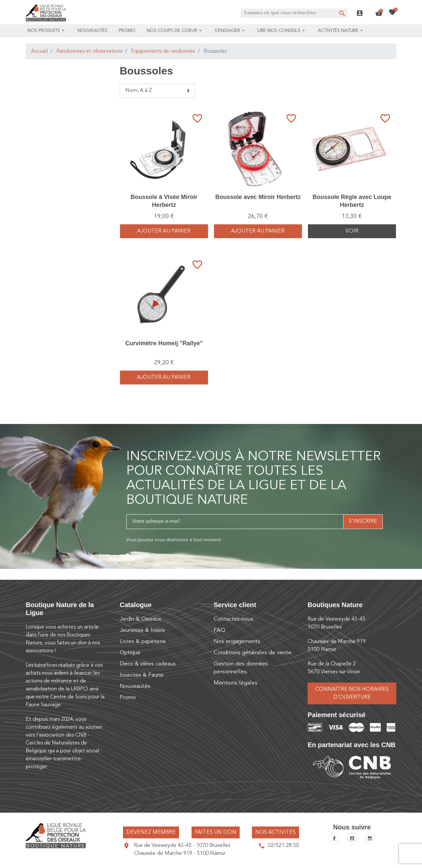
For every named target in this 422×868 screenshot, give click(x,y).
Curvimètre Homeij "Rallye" (164, 343)
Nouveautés (135, 686)
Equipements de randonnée (163, 51)
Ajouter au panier (164, 231)
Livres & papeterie (143, 642)
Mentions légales (236, 683)
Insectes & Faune (142, 675)
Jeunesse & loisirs (142, 630)
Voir (352, 231)
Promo (128, 698)
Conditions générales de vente (253, 653)
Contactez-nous (234, 619)
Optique (130, 653)
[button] (379, 13)
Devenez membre (151, 832)
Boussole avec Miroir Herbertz (258, 197)
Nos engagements (237, 642)
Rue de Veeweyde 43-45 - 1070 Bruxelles (182, 846)
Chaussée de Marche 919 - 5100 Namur (180, 854)
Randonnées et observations (89, 51)
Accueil (39, 51)
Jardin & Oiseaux (140, 619)
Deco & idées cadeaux (148, 664)
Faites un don (216, 832)
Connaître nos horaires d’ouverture (352, 693)
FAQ (219, 630)
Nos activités (275, 832)
